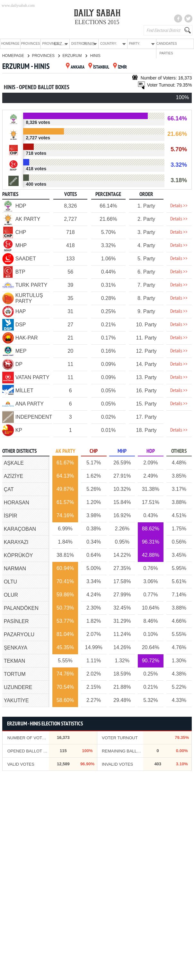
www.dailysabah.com (18, 5)
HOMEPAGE (10, 44)
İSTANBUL (99, 67)
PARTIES (183, 44)
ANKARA (75, 67)
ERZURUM (75, 55)
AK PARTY (65, 451)
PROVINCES (29, 44)
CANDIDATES (164, 44)
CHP (94, 451)
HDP (151, 451)
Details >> (179, 206)
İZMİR (120, 67)
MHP (122, 451)
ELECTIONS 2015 (97, 22)
